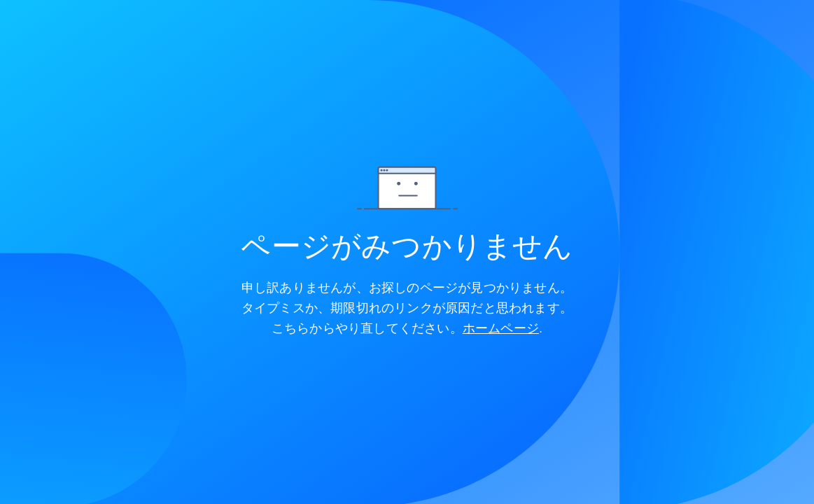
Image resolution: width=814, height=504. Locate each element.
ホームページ (501, 328)
